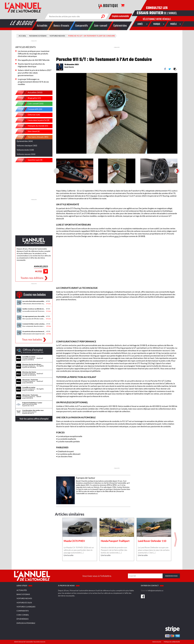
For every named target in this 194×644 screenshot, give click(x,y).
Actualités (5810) (31, 93)
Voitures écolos (24, 603)
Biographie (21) (30, 98)
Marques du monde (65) (34, 126)
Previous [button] (56, 76)
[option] (117, 113)
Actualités (22, 590)
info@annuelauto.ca (156, 590)
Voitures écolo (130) (25, 150)
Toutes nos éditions (32, 278)
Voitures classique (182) (27, 145)
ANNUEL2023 (41, 266)
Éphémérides (23, 619)
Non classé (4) (29, 132)
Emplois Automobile (26, 623)
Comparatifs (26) (31, 109)
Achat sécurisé (157, 642)
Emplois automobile (120, 16)
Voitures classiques (26, 607)
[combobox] (140, 24)
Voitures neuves (24, 598)
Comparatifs (23, 611)
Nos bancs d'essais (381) (34, 137)
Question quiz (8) (31, 160)
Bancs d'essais (23, 594)
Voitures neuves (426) (26, 154)
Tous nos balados (32, 339)
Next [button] (177, 76)
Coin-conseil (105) (31, 104)
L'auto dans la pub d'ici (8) (34, 120)
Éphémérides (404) (25, 141)
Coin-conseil (23, 615)
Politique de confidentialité (172, 642)
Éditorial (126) (30, 115)
